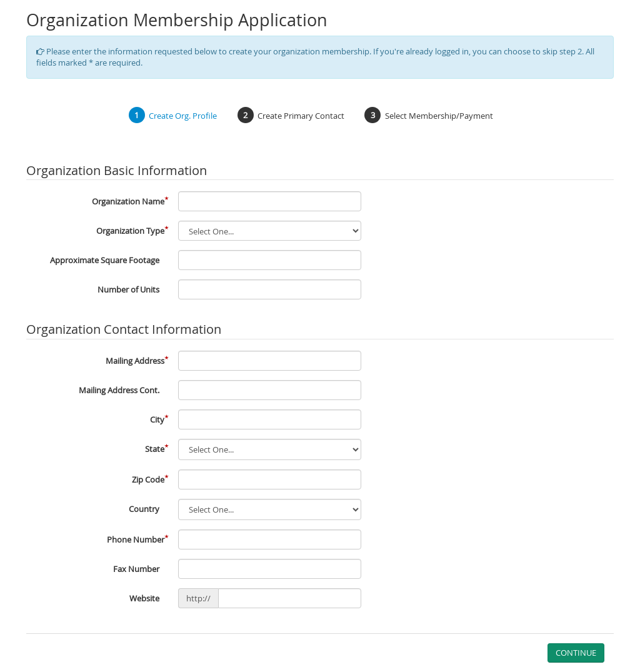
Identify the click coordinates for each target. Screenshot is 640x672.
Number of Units (128, 289)
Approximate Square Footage (105, 260)
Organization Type (130, 231)
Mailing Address (135, 361)
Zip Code (148, 479)
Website (144, 598)
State (155, 449)
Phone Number (136, 539)
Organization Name (128, 201)
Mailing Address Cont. (119, 390)
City (157, 419)
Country (144, 509)
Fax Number (136, 569)
